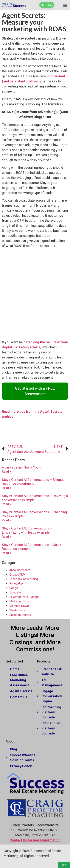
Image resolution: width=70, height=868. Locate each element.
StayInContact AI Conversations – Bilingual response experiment (34, 482)
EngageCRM (17, 575)
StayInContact (18, 610)
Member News (19, 606)
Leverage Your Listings (24, 597)
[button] (65, 5)
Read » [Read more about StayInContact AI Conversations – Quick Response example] (6, 553)
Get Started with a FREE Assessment (35, 391)
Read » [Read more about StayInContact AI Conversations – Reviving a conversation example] (6, 504)
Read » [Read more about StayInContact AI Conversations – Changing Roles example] (6, 520)
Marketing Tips (19, 601)
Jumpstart (16, 592)
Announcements (20, 570)
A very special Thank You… (21, 467)
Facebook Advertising (24, 579)
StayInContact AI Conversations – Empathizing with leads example (27, 530)
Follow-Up (16, 583)
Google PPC (17, 588)
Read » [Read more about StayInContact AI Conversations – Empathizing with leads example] (6, 537)
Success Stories (20, 615)
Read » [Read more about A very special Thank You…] (6, 472)
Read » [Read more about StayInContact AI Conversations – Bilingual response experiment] (6, 488)
